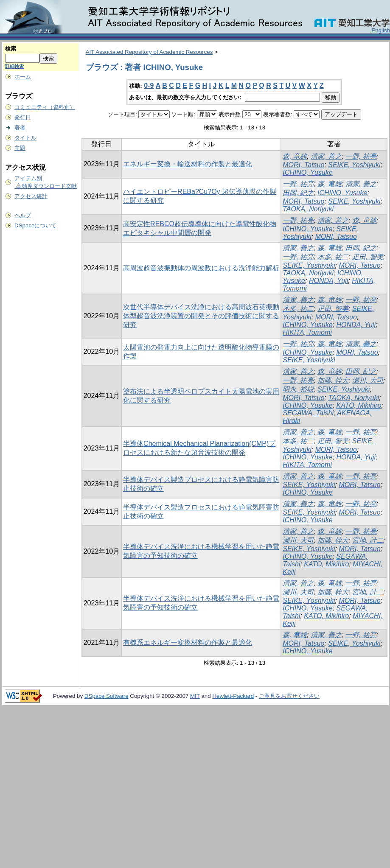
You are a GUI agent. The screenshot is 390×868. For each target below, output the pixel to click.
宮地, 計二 (368, 540)
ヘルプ (23, 215)
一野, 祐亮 (361, 156)
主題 (20, 148)
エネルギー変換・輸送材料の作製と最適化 (188, 164)
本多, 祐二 (333, 257)
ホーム (23, 77)
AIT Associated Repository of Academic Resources (149, 52)
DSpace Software (107, 696)
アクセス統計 (31, 196)
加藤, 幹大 (333, 380)
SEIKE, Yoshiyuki (354, 165)
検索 (11, 49)
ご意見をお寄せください (289, 696)
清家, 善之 (326, 156)
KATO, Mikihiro (359, 405)
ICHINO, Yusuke (307, 172)
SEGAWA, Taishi (308, 413)
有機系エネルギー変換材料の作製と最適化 (188, 643)
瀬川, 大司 (368, 380)
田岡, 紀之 (298, 193)
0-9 (149, 85)
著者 (20, 127)
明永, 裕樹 (298, 389)
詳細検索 (14, 66)
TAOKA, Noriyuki (308, 209)
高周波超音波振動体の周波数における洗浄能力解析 (201, 268)
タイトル (25, 138)
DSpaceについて (35, 225)
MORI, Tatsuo (303, 165)
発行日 (23, 117)
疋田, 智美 (368, 257)
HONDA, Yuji (328, 281)
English (381, 30)
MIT (195, 696)
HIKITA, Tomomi (307, 332)
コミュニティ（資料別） (45, 107)
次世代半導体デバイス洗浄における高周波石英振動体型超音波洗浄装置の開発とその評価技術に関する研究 (201, 316)
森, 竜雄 (295, 156)
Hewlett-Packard (233, 696)
